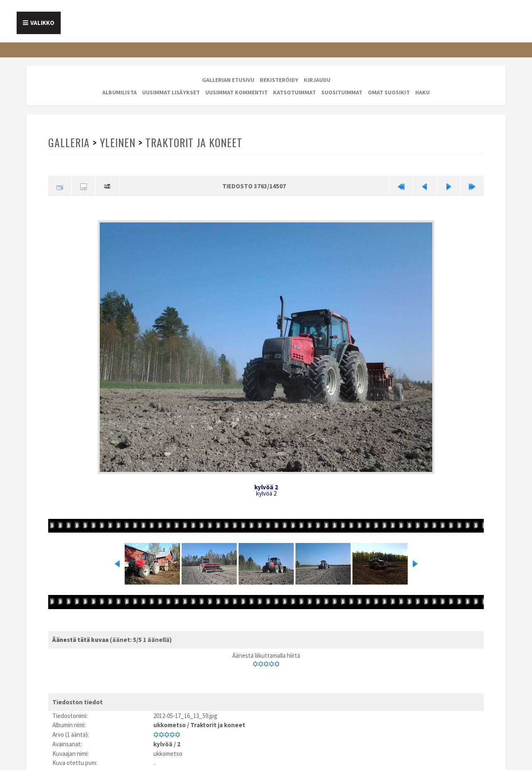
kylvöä (163, 744)
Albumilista (119, 92)
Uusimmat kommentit (236, 92)
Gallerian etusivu (228, 80)
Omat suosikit (389, 92)
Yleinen (118, 142)
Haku (422, 92)
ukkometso (170, 725)
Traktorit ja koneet (194, 142)
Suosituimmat (342, 92)
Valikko (42, 23)
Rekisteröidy (279, 80)
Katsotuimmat (294, 92)
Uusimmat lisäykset (171, 92)
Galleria (69, 142)
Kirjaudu (317, 80)
